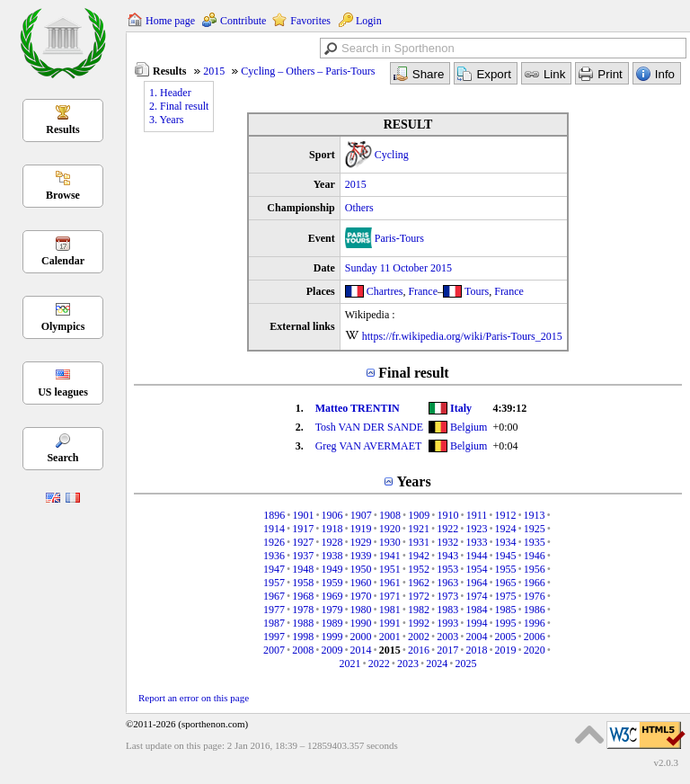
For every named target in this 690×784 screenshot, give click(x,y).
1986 (535, 610)
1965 (506, 583)
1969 (332, 596)
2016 (419, 650)
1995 (506, 623)
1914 (274, 529)
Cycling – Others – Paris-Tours (308, 71)
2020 (535, 650)
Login (369, 21)
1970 (361, 596)
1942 (419, 556)
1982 (419, 610)
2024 (437, 664)
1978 (303, 610)
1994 (476, 623)
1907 (361, 515)
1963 (447, 583)
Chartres (385, 291)
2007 (274, 650)
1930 (390, 542)
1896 (274, 515)
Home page (170, 21)
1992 (419, 623)
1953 (447, 569)
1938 (332, 556)
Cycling (392, 155)
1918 (332, 529)
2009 (332, 650)
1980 (361, 610)
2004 (476, 637)
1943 (447, 556)
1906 (332, 515)
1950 (361, 569)
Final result (413, 373)
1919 (361, 529)
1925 (535, 529)
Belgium (469, 427)
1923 (476, 529)
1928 (332, 542)
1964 (476, 583)
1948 (303, 569)
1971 (390, 596)
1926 (274, 542)
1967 (274, 596)
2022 (379, 664)
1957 (274, 583)
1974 (476, 596)
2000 (361, 637)
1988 (303, 623)
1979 (332, 610)
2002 (419, 637)
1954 (476, 569)
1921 (419, 529)
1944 (476, 556)
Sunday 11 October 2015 (398, 268)
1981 (390, 610)
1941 (390, 556)
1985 (506, 610)
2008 (303, 650)
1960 (361, 583)
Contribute (243, 21)
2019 (506, 650)
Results (62, 129)
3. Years (166, 120)
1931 (419, 542)
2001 (390, 637)
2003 (447, 637)
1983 (447, 610)
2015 (214, 71)
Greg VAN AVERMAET (369, 446)
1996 (535, 623)
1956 (535, 569)
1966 (535, 583)
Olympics (63, 326)
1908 (390, 515)
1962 (419, 583)
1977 (274, 610)
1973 (447, 596)
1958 (303, 583)
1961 (390, 583)
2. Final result (179, 106)
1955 (506, 569)
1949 (332, 569)
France (423, 291)
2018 (476, 650)
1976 (535, 596)
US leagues (63, 392)
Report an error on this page (194, 698)
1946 (535, 556)
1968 (303, 596)
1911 (477, 515)
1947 (274, 569)
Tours (477, 291)
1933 (476, 542)
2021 (350, 664)
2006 (535, 637)
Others (359, 208)
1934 (506, 542)
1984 (476, 610)
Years (413, 481)
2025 (465, 664)
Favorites (310, 21)
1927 (303, 542)
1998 (303, 637)
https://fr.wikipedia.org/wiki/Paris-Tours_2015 (462, 336)
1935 (535, 542)
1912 (505, 515)
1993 (447, 623)
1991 (390, 623)
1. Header (170, 93)
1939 (361, 556)
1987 (274, 623)
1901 (303, 515)
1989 (332, 623)
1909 (419, 515)
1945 (506, 556)
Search (62, 458)
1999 (332, 637)
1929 (361, 542)
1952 (419, 569)
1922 (447, 529)
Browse (63, 195)
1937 (303, 556)
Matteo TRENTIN (358, 408)
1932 (447, 542)
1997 (274, 637)
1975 (506, 596)
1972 (419, 596)
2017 (447, 650)
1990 (361, 623)
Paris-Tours (399, 238)
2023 (408, 664)
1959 (332, 583)
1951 (390, 569)
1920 (390, 529)
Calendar (63, 261)
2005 (506, 637)
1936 (274, 556)
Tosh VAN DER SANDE (369, 427)
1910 (447, 515)
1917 (303, 529)
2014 (361, 650)
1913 (535, 515)
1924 (506, 529)
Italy (461, 408)
